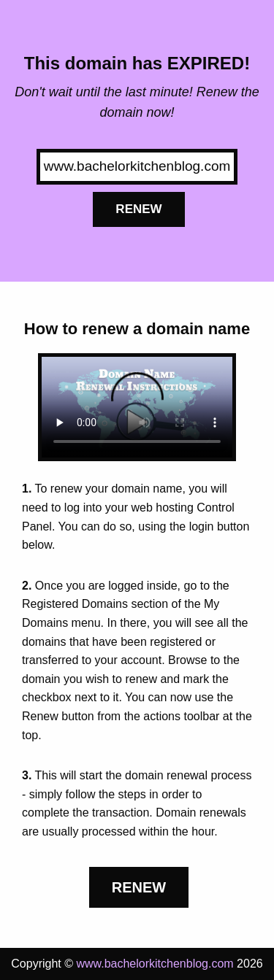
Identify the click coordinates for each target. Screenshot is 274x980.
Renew (138, 209)
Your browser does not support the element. (137, 407)
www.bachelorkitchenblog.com (155, 964)
